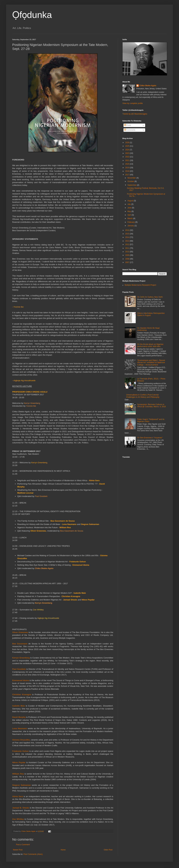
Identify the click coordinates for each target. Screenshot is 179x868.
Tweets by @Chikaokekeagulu (135, 114)
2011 (128, 248)
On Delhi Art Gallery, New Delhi (150, 297)
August (131, 201)
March (130, 218)
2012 (128, 244)
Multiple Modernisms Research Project (140, 285)
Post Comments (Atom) (33, 854)
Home (63, 850)
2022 (128, 157)
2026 (128, 143)
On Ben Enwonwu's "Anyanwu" (150, 438)
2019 (128, 168)
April (130, 215)
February (131, 222)
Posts (128, 125)
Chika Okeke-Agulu (148, 86)
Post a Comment (23, 845)
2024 (128, 150)
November (132, 178)
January (131, 226)
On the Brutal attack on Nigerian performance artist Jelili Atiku (150, 345)
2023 (128, 153)
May (129, 211)
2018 (128, 171)
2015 (128, 234)
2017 (128, 175)
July (129, 204)
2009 (128, 255)
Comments (130, 130)
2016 (128, 230)
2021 (128, 160)
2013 (128, 241)
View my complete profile (133, 103)
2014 (128, 237)
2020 (128, 164)
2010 (128, 252)
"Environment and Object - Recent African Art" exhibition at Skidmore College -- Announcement (151, 363)
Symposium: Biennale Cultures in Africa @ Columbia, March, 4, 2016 (152, 406)
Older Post (108, 850)
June (130, 208)
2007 (128, 262)
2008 (128, 259)
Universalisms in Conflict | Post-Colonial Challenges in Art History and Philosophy (143, 396)
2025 (128, 146)
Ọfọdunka (32, 15)
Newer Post (18, 850)
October (131, 181)
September (132, 185)
